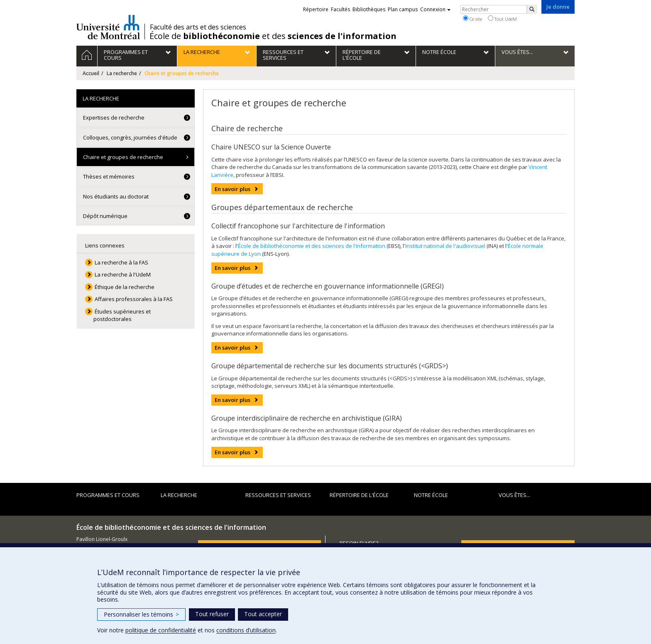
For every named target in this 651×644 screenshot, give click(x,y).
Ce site (472, 19)
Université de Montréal (108, 27)
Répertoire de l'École (359, 495)
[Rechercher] (532, 9)
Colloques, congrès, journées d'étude (130, 137)
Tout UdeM (502, 19)
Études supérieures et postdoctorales (122, 315)
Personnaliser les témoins (141, 614)
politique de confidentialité (161, 630)
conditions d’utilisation (246, 630)
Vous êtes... (514, 495)
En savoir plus (232, 189)
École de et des (273, 36)
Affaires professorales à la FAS (134, 299)
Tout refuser (212, 614)
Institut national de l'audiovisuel (445, 246)
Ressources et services (278, 495)
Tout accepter (263, 614)
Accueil (91, 73)
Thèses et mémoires (109, 176)
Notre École (431, 495)
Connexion (435, 9)
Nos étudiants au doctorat (116, 196)
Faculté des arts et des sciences (198, 27)
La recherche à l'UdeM (123, 274)
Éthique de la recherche (125, 287)
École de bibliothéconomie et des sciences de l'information (312, 246)
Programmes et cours (108, 495)
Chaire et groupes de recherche (123, 157)
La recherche (122, 73)
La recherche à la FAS (121, 262)
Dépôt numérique (105, 216)
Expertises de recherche (114, 118)
